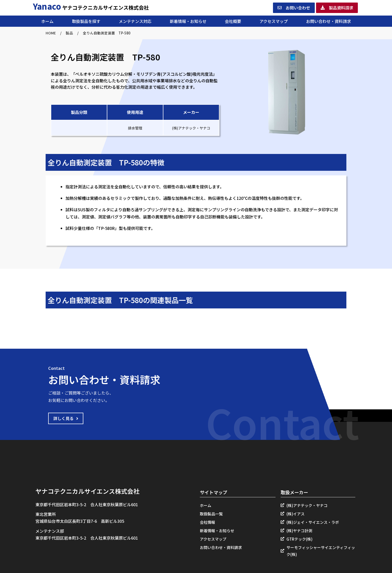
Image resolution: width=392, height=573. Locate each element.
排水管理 (135, 128)
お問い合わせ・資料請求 (329, 21)
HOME (51, 33)
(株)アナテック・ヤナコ (191, 128)
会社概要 (233, 21)
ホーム (47, 21)
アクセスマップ (274, 21)
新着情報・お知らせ (188, 21)
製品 (69, 33)
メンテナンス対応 (135, 21)
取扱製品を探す (86, 21)
